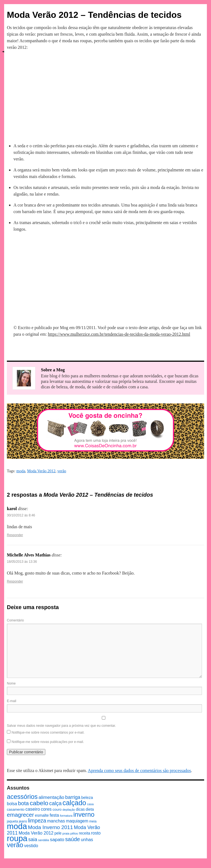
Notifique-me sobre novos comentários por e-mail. (48, 733)
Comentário (15, 620)
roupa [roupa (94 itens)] (17, 838)
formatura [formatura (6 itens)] (66, 816)
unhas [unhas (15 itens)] (87, 839)
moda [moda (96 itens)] (17, 826)
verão (62, 471)
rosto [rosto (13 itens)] (96, 833)
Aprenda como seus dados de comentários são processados (139, 771)
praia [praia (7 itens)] (66, 833)
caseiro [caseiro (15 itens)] (33, 809)
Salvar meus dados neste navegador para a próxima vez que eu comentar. (61, 726)
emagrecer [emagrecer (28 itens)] (20, 815)
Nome (11, 683)
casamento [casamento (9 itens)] (16, 809)
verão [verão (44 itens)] (15, 845)
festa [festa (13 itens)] (54, 815)
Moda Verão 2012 (41, 471)
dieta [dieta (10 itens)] (90, 809)
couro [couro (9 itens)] (57, 809)
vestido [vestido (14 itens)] (31, 846)
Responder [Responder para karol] (15, 535)
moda (21, 471)
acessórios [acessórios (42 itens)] (22, 797)
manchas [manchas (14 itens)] (56, 821)
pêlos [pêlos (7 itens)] (74, 833)
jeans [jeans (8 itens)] (23, 821)
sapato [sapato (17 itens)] (57, 839)
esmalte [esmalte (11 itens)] (42, 815)
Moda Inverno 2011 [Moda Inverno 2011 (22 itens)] (51, 827)
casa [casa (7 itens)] (90, 804)
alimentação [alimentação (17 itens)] (51, 797)
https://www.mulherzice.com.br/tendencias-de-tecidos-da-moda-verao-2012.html (119, 334)
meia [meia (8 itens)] (93, 821)
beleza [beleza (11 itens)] (87, 798)
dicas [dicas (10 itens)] (80, 809)
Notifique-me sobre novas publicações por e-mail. (48, 742)
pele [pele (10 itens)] (58, 833)
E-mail (12, 701)
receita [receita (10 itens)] (84, 833)
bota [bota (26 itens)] (23, 803)
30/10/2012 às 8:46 (21, 515)
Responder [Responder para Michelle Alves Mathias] (15, 581)
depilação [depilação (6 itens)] (69, 810)
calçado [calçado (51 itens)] (74, 803)
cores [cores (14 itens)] (46, 809)
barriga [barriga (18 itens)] (73, 797)
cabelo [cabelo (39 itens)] (39, 803)
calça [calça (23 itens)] (55, 803)
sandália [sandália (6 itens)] (44, 840)
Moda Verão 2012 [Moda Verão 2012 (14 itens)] (36, 833)
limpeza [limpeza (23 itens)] (37, 821)
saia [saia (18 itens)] (33, 839)
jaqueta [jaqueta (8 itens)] (12, 821)
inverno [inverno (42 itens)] (84, 815)
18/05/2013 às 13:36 (22, 562)
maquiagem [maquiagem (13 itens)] (77, 821)
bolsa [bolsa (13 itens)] (12, 804)
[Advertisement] (105, 96)
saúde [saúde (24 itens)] (73, 839)
